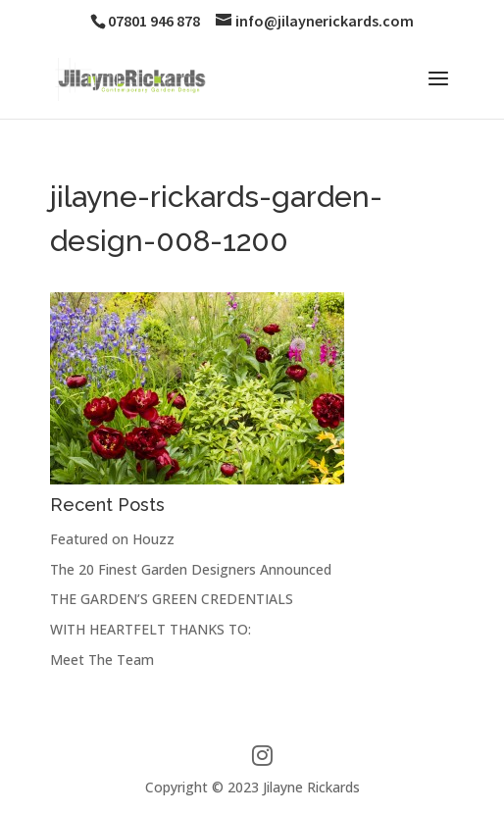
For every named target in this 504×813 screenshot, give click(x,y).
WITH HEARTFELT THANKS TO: (151, 629)
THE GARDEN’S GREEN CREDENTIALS (172, 599)
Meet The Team (102, 660)
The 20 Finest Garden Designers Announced (191, 569)
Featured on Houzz (112, 539)
